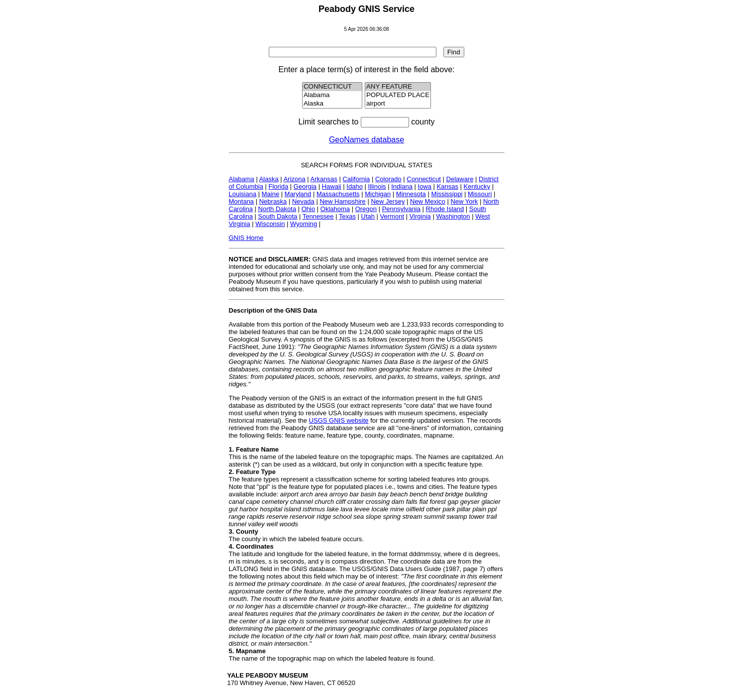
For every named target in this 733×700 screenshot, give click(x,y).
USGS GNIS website (339, 420)
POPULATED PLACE (398, 95)
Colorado (388, 179)
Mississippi (447, 194)
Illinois (377, 186)
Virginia (420, 216)
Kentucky (477, 186)
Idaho (355, 186)
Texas (347, 216)
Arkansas (324, 179)
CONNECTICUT (332, 87)
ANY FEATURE (398, 87)
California (356, 179)
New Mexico (428, 201)
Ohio (308, 209)
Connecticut (424, 179)
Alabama (332, 95)
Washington (453, 216)
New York (464, 201)
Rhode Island (445, 209)
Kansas (448, 186)
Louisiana (243, 194)
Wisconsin (270, 224)
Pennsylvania (401, 209)
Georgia (305, 186)
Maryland (298, 194)
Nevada (303, 201)
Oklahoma (335, 209)
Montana (242, 201)
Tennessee (318, 216)
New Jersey (388, 201)
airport (398, 104)
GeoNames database (366, 140)
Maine (270, 194)
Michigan (378, 194)
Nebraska (273, 201)
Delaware (460, 179)
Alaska (332, 104)
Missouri (480, 194)
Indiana (402, 186)
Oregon (366, 209)
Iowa (424, 186)
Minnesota (411, 194)
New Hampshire (342, 201)
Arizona (295, 179)
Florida (278, 186)
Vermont (392, 216)
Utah (368, 216)
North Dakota (277, 209)
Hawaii (332, 186)
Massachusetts (338, 194)
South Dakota (278, 216)
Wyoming (304, 224)
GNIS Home (246, 238)
